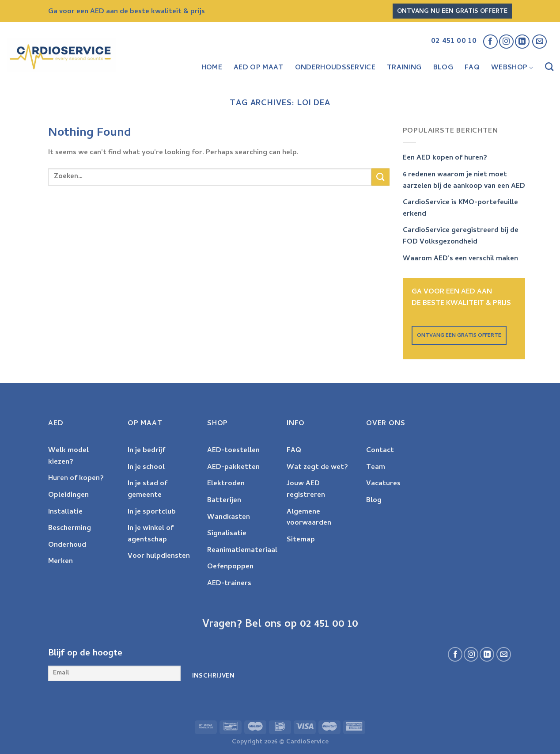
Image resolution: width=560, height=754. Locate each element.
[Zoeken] (549, 68)
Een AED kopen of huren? (445, 158)
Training (404, 68)
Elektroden (226, 484)
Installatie (65, 512)
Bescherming (70, 529)
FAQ (472, 68)
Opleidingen (68, 495)
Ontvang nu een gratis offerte (452, 12)
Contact (380, 451)
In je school (146, 468)
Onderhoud (67, 545)
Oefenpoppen (230, 567)
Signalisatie (227, 534)
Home (212, 68)
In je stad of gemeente (148, 490)
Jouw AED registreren (306, 490)
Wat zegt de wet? (317, 468)
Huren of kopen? (76, 479)
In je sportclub (152, 512)
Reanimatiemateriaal (242, 551)
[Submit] (380, 177)
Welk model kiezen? (68, 457)
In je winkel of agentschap (151, 534)
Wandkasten (229, 518)
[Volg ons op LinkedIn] (522, 42)
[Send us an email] (539, 42)
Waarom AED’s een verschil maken (460, 259)
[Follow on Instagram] (506, 42)
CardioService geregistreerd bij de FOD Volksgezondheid (461, 236)
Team (376, 468)
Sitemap (301, 540)
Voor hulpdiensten (159, 556)
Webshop (512, 68)
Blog (443, 68)
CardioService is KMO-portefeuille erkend (460, 209)
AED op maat (259, 68)
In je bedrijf (146, 451)
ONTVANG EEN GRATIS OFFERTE (459, 336)
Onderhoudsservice (335, 68)
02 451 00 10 (454, 41)
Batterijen (224, 501)
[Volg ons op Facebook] (490, 42)
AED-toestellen (233, 451)
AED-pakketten (233, 468)
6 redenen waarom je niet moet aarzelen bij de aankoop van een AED (464, 181)
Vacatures (383, 484)
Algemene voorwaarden (309, 518)
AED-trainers (229, 584)
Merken (61, 562)
